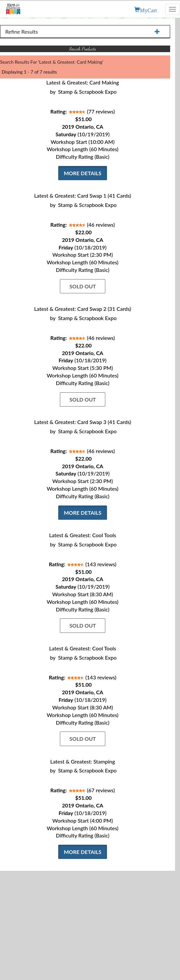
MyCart (148, 10)
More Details (83, 173)
